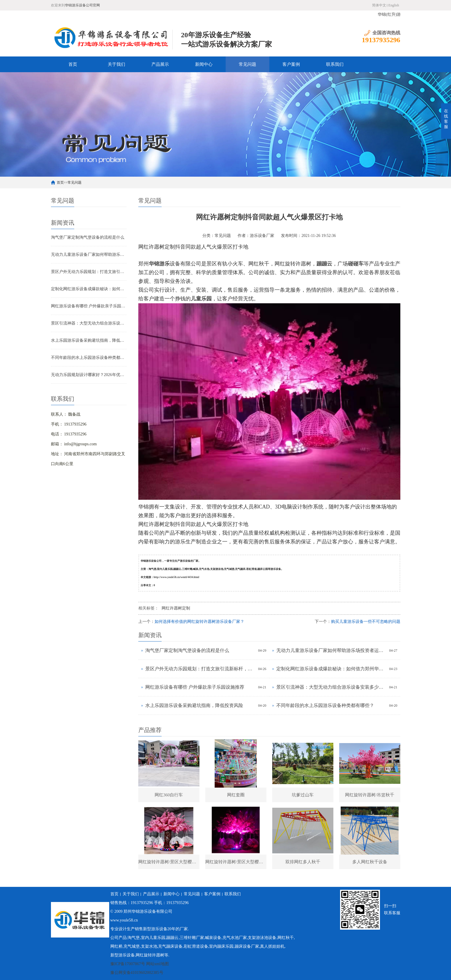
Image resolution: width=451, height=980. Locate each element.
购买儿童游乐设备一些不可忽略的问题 (366, 622)
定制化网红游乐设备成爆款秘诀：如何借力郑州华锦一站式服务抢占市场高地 (89, 289)
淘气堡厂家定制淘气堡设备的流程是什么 (88, 237)
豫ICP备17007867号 (128, 964)
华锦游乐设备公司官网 (82, 5)
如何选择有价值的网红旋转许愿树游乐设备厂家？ (199, 622)
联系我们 (335, 64)
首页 (73, 64)
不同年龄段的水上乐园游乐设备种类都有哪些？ (89, 358)
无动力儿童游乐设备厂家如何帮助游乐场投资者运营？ (89, 255)
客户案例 (291, 64)
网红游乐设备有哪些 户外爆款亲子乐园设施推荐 (89, 306)
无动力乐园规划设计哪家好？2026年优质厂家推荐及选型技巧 (89, 375)
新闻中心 (204, 64)
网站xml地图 (158, 964)
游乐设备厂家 (262, 236)
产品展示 (160, 64)
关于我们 (116, 64)
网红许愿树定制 (176, 608)
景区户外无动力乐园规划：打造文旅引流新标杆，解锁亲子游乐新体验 (89, 272)
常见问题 (247, 64)
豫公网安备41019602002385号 (137, 973)
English (394, 5)
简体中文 (379, 5)
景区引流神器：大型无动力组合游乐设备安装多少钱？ (89, 323)
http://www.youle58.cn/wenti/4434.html (177, 577)
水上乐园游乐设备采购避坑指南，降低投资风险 (89, 340)
